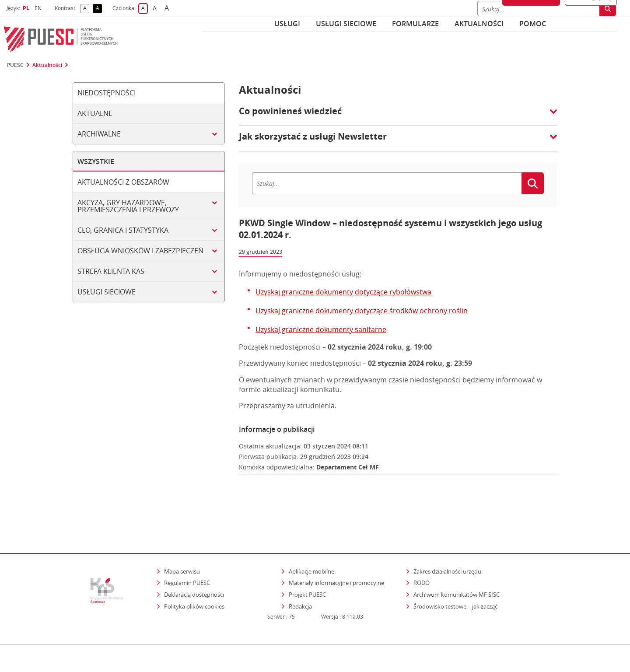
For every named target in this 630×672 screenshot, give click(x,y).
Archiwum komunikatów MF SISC (457, 556)
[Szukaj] (387, 183)
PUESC (15, 65)
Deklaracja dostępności (194, 556)
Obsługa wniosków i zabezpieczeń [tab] (140, 251)
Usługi (287, 24)
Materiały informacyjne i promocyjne (336, 545)
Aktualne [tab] (95, 113)
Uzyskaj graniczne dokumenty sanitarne (321, 329)
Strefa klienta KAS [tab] (111, 271)
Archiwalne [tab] (99, 134)
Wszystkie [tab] (96, 161)
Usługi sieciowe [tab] (107, 292)
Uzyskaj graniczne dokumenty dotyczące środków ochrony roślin (362, 311)
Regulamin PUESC (187, 545)
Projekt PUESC (307, 556)
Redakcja (300, 568)
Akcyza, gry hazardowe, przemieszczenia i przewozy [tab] (128, 206)
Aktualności (479, 24)
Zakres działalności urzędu (448, 533)
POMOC (533, 24)
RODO (422, 545)
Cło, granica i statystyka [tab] (123, 230)
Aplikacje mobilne (311, 533)
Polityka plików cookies (194, 568)
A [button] (86, 9)
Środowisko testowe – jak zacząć (456, 568)
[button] (398, 115)
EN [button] (39, 8)
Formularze (415, 24)
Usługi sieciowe (346, 24)
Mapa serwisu (182, 533)
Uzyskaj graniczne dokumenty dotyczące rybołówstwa (343, 292)
